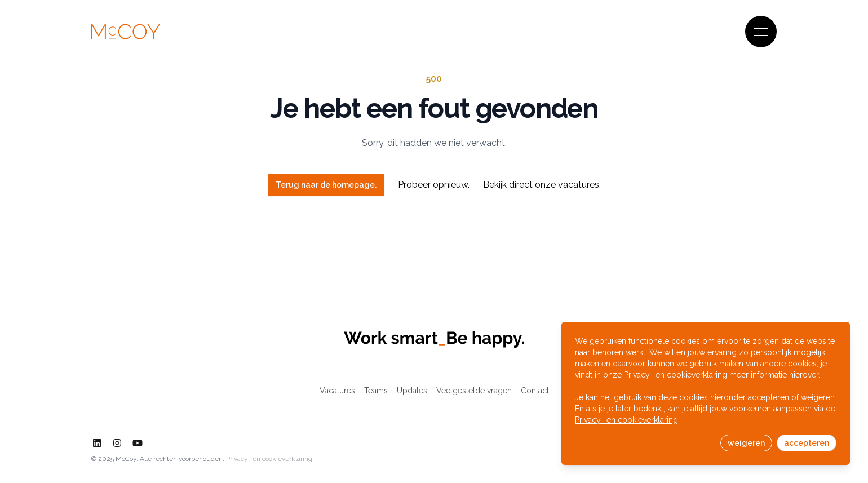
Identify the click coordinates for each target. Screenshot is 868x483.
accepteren (807, 443)
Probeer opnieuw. (434, 185)
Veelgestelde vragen (474, 391)
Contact (535, 391)
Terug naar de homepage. (326, 185)
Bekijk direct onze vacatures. (542, 185)
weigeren (746, 443)
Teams (376, 391)
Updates (412, 391)
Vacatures (337, 391)
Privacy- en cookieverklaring (269, 459)
